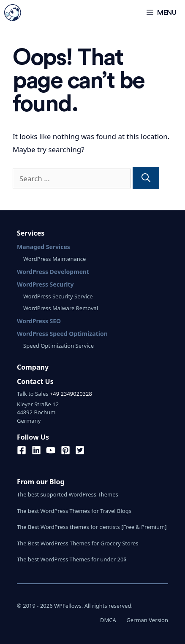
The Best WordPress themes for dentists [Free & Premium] (92, 527)
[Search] (146, 178)
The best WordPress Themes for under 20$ (72, 559)
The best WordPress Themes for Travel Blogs (74, 511)
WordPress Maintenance (54, 259)
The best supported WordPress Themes (68, 494)
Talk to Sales (33, 394)
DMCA (108, 620)
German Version (147, 620)
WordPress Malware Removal (61, 308)
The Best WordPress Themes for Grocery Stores (78, 543)
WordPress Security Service (58, 296)
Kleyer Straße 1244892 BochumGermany (38, 412)
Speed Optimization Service (58, 346)
